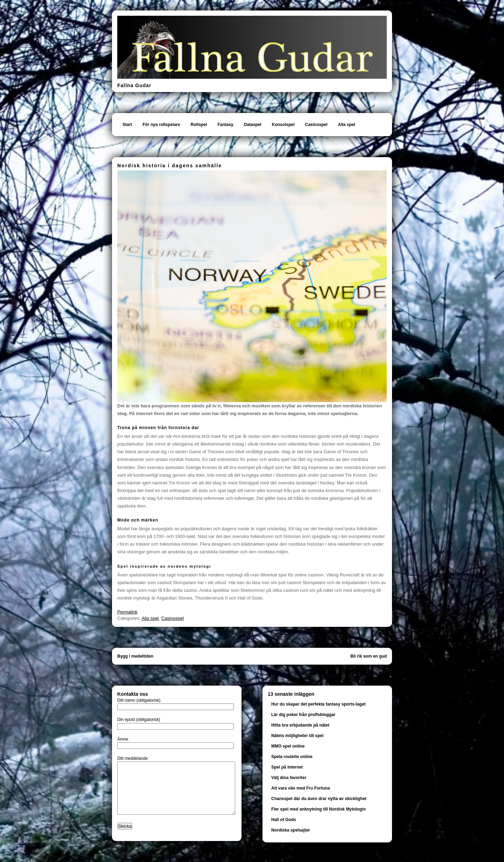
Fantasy (225, 125)
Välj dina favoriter (289, 778)
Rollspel (199, 125)
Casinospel (316, 125)
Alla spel (347, 125)
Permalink (127, 612)
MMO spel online (288, 746)
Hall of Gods (284, 820)
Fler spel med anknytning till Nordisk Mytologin (318, 809)
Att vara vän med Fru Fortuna (300, 788)
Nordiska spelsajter (291, 830)
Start (127, 125)
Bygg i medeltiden (135, 656)
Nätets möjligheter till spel (297, 736)
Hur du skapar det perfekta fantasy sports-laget (318, 704)
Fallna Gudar (134, 85)
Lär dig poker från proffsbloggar (303, 715)
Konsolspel (283, 125)
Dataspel (253, 125)
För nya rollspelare (161, 125)
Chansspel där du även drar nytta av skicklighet (319, 799)
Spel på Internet (287, 767)
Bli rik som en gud (369, 656)
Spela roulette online (292, 757)
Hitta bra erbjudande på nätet (300, 725)
